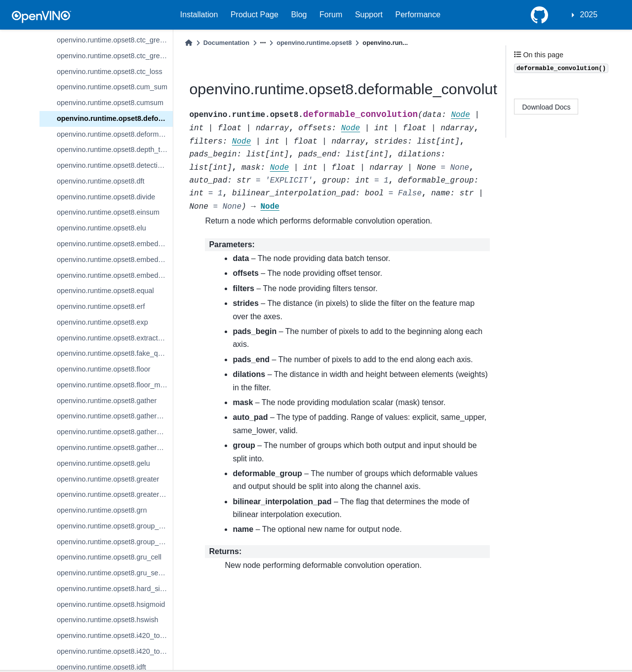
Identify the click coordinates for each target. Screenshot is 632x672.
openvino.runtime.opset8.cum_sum (112, 87)
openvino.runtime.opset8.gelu (103, 463)
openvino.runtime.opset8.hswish (108, 620)
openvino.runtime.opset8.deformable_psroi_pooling (115, 134)
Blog (299, 15)
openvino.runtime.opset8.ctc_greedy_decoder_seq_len (115, 56)
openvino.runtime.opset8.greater (108, 479)
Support (369, 15)
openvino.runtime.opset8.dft (101, 181)
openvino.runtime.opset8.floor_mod (113, 385)
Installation (199, 15)
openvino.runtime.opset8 (314, 43)
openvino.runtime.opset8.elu (101, 228)
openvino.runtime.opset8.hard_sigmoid (115, 589)
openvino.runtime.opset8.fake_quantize (115, 353)
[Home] (189, 43)
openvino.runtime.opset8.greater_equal (115, 494)
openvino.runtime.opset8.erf (101, 306)
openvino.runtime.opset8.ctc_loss (110, 72)
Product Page (255, 15)
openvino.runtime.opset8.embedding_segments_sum (115, 275)
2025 (589, 15)
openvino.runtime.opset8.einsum (108, 212)
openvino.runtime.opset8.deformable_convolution (115, 118)
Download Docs (547, 107)
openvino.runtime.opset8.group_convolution (115, 526)
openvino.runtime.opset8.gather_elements (115, 416)
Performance (418, 15)
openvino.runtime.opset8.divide (106, 197)
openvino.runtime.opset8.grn (102, 510)
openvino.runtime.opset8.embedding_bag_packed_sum (115, 260)
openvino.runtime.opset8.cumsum (110, 103)
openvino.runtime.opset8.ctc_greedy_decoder (115, 40)
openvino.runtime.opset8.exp (102, 322)
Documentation (226, 43)
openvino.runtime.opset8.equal (105, 291)
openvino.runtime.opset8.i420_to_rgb (115, 651)
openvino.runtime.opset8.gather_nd (113, 432)
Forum (331, 15)
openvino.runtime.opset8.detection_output (115, 165)
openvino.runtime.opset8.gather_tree (115, 448)
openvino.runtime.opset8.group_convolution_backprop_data (115, 542)
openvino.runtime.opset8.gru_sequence (115, 573)
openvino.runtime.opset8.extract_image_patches (115, 338)
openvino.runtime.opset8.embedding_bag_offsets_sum (115, 244)
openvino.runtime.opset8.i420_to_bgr (115, 635)
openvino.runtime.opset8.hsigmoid (111, 604)
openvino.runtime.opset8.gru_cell (109, 557)
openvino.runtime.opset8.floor (104, 369)
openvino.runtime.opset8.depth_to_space (115, 149)
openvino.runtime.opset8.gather (107, 401)
